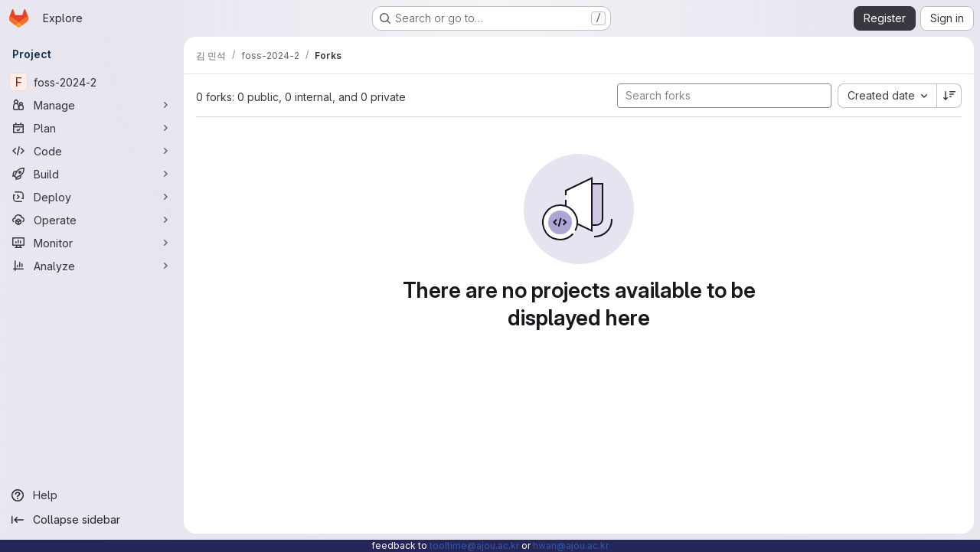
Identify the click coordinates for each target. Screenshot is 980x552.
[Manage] (92, 105)
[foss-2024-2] (92, 82)
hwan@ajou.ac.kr (571, 545)
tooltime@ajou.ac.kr (474, 545)
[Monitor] (92, 243)
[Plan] (92, 128)
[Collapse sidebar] (92, 520)
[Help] (92, 495)
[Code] (92, 151)
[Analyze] (92, 266)
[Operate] (92, 220)
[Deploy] (92, 197)
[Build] (92, 174)
